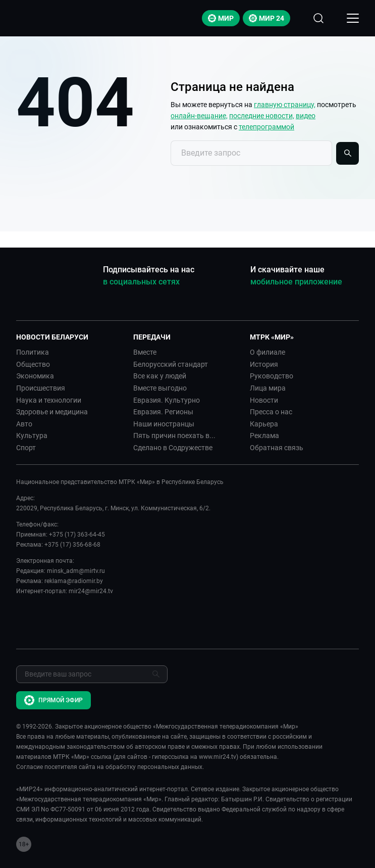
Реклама (264, 436)
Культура (32, 436)
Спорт (26, 448)
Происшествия (41, 388)
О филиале (267, 352)
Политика (33, 352)
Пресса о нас (271, 412)
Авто (24, 424)
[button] (71, 337)
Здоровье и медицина (52, 412)
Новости (264, 400)
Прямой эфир (53, 700)
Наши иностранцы (164, 424)
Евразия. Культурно (167, 400)
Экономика (35, 376)
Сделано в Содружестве (173, 448)
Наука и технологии (49, 400)
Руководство (272, 376)
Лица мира (268, 388)
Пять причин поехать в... (174, 436)
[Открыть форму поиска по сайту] (318, 18)
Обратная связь (277, 448)
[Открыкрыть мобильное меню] (353, 18)
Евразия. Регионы (163, 412)
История (264, 364)
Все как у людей (160, 376)
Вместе (145, 352)
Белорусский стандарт (171, 364)
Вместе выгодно (160, 388)
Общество (33, 364)
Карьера (264, 424)
